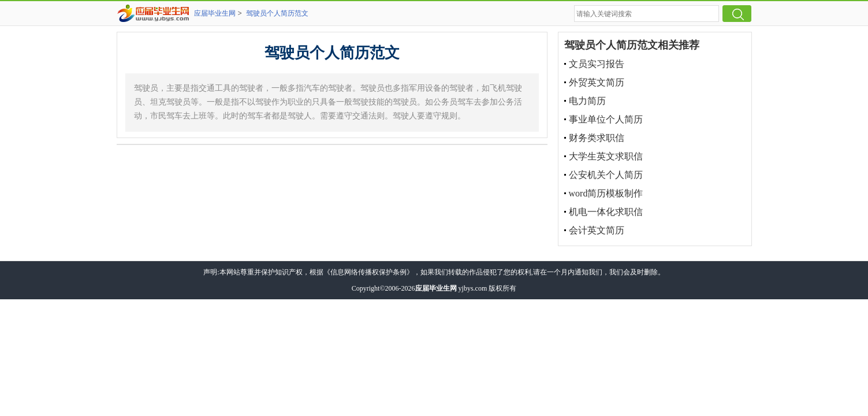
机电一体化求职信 (606, 212)
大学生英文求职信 (606, 156)
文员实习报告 (597, 64)
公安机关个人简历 (606, 175)
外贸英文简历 (597, 82)
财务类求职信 (597, 138)
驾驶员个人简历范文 (277, 13)
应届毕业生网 (215, 13)
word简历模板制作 (606, 193)
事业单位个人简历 (606, 119)
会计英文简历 (597, 230)
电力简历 (587, 101)
